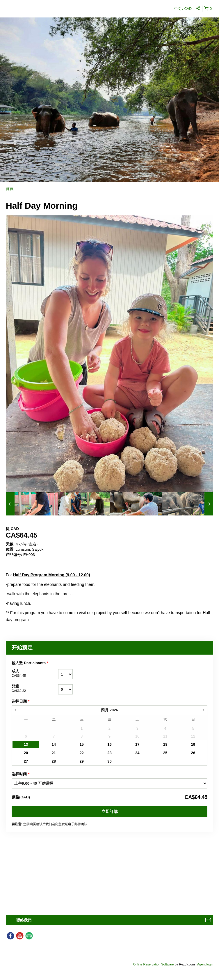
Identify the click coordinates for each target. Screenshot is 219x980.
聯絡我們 (24, 920)
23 (109, 753)
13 (26, 744)
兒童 (35, 689)
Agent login (205, 964)
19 (193, 744)
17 (137, 744)
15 (81, 744)
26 (193, 753)
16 (109, 744)
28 (54, 761)
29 (81, 761)
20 (26, 753)
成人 (35, 674)
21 (54, 753)
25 (165, 753)
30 (109, 761)
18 (165, 744)
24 (137, 753)
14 (54, 744)
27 (26, 761)
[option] (32, 504)
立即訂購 (110, 811)
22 (81, 753)
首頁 (10, 189)
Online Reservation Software (154, 964)
